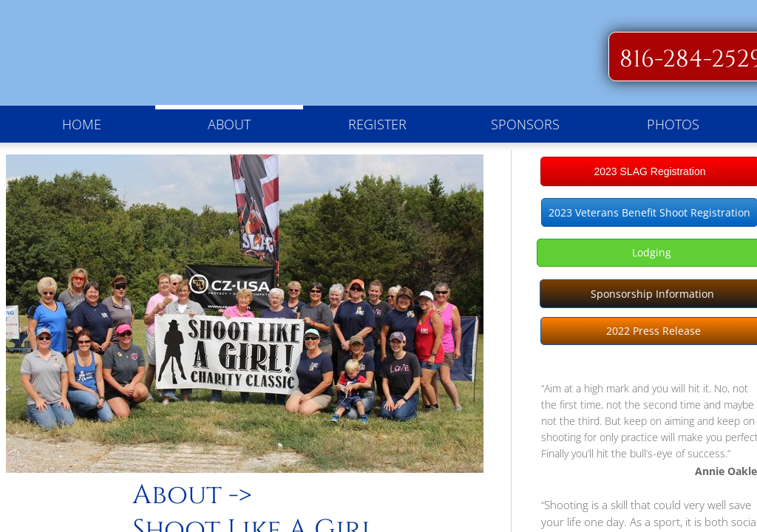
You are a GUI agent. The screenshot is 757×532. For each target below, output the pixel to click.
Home (82, 124)
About (229, 124)
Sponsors (525, 124)
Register (377, 124)
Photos (673, 124)
